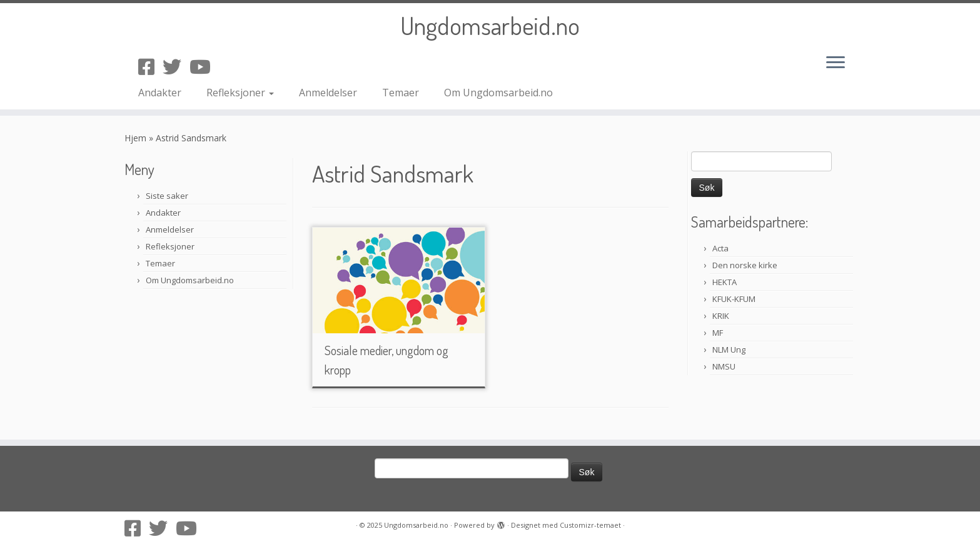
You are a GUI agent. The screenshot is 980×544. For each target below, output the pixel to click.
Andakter (160, 93)
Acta (720, 248)
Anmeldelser (328, 93)
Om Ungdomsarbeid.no (498, 93)
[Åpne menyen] (836, 63)
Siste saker (167, 196)
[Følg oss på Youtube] (204, 67)
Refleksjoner (240, 93)
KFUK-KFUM (734, 299)
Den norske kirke (745, 265)
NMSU (724, 366)
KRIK (721, 316)
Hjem (135, 138)
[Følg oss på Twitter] (176, 67)
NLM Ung (729, 350)
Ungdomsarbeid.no (490, 25)
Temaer (401, 93)
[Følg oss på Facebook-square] (150, 67)
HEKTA (725, 282)
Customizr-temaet (590, 525)
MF (718, 333)
